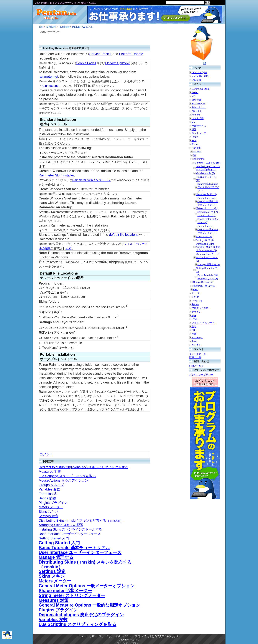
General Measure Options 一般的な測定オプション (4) (208, 201)
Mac (194, 122)
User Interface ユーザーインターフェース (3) (207, 257)
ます (69, 248)
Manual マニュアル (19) (207, 163)
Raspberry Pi (198, 104)
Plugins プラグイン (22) (206, 179)
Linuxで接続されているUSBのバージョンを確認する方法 (65, 3)
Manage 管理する (56, 556)
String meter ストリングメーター (72, 594)
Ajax (194, 315)
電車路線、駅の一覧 (204, 286)
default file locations (124, 235)
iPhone (195, 144)
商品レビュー (199, 107)
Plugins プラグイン (53, 502)
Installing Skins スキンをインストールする (70, 528)
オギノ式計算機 (200, 76)
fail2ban (197, 152)
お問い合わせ (196, 366)
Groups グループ (51, 484)
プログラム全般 (200, 308)
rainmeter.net (49, 77)
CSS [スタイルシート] (203, 323)
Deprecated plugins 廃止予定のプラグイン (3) (208, 187)
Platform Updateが (118, 63)
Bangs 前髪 (47, 497)
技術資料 (51, 27)
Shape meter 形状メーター (65, 589)
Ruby (194, 140)
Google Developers (203, 282)
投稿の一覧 (195, 357)
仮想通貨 (196, 100)
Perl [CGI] (197, 301)
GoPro (195, 92)
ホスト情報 (198, 118)
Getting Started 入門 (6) (207, 270)
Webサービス (199, 126)
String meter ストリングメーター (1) (208, 214)
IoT (193, 96)
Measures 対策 (50, 470)
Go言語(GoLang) (201, 89)
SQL (194, 326)
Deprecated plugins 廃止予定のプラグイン (81, 614)
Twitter (195, 137)
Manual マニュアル (82, 27)
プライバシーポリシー (201, 375)
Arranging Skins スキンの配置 (61, 524)
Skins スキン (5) (205, 236)
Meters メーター (51, 506)
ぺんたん (134, 639)
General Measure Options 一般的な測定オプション (90, 604)
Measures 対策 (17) (206, 194)
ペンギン (196, 345)
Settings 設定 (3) (205, 240)
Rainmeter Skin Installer (56, 175)
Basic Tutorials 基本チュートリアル (74, 546)
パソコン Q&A (199, 72)
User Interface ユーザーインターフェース (70, 533)
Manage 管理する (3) (209, 264)
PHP (194, 330)
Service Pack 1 (101, 54)
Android (196, 115)
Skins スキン (48, 511)
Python (195, 304)
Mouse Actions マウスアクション (63, 479)
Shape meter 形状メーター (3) (208, 221)
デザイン (196, 312)
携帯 (194, 334)
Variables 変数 (49, 488)
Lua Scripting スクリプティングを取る (67, 475)
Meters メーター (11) (207, 208)
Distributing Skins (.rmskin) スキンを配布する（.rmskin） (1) (208, 247)
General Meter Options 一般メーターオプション (87, 585)
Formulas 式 (48, 493)
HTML (195, 319)
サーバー (196, 293)
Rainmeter (64, 27)
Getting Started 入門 (54, 537)
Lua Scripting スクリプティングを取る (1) (208, 168)
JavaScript (197, 337)
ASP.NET (197, 111)
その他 (195, 297)
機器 (194, 129)
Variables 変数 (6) (205, 173)
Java (194, 341)
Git (195, 155)
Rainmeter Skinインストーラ (92, 180)
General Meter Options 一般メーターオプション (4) (208, 229)
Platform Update (131, 54)
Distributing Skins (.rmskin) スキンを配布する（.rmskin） (81, 519)
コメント (46, 453)
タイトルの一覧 (197, 354)
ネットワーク (199, 133)
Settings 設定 (49, 515)
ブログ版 (196, 80)
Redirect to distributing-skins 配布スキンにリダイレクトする (84, 466)
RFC (195, 289)
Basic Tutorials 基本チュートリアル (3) (208, 277)
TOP (41, 27)
